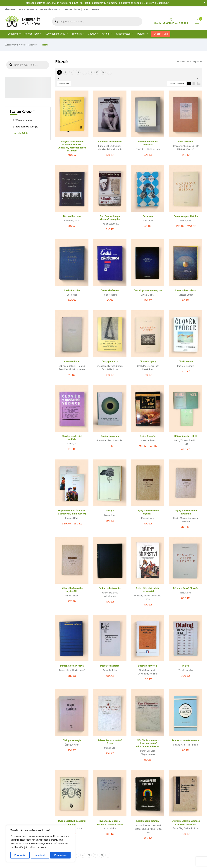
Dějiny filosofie (148, 436)
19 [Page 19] (97, 72)
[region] (40, 844)
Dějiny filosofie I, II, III (186, 436)
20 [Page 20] (103, 72)
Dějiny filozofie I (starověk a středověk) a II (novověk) (72, 512)
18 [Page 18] (91, 72)
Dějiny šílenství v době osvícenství (148, 590)
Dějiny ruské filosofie (110, 588)
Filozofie (20, 133)
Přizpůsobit (20, 855)
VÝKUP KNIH (10, 10)
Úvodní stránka (11, 45)
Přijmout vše (61, 855)
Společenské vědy (29, 45)
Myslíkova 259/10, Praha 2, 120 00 (171, 21)
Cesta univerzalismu (186, 290)
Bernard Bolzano (72, 216)
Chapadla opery (148, 361)
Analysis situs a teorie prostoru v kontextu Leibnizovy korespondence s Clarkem (72, 146)
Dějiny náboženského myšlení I (148, 512)
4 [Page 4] (78, 72)
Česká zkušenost (110, 290)
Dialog (186, 666)
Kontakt (96, 10)
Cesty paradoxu (110, 361)
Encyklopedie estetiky (148, 821)
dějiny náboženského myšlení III (72, 590)
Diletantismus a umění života (110, 742)
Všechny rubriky (24, 120)
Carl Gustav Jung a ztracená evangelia (110, 218)
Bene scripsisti (186, 142)
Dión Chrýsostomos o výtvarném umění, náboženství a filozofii (148, 743)
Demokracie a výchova (72, 666)
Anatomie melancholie (110, 142)
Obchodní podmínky (50, 10)
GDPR (86, 10)
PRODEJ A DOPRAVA (28, 10)
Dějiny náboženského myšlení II (186, 512)
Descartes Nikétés (110, 666)
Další (109, 72)
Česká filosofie (72, 290)
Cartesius (148, 216)
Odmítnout (40, 855)
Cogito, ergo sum (110, 436)
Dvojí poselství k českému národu (72, 823)
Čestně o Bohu (72, 361)
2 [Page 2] (66, 72)
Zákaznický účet (72, 10)
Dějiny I (110, 511)
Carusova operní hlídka (186, 216)
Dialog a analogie (72, 740)
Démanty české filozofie (186, 588)
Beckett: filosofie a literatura (148, 143)
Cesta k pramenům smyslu (148, 290)
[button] (197, 22)
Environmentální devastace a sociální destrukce (186, 823)
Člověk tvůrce (186, 361)
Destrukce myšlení (148, 666)
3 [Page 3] (72, 72)
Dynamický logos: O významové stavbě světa (110, 823)
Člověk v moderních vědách (72, 438)
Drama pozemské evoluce (186, 740)
